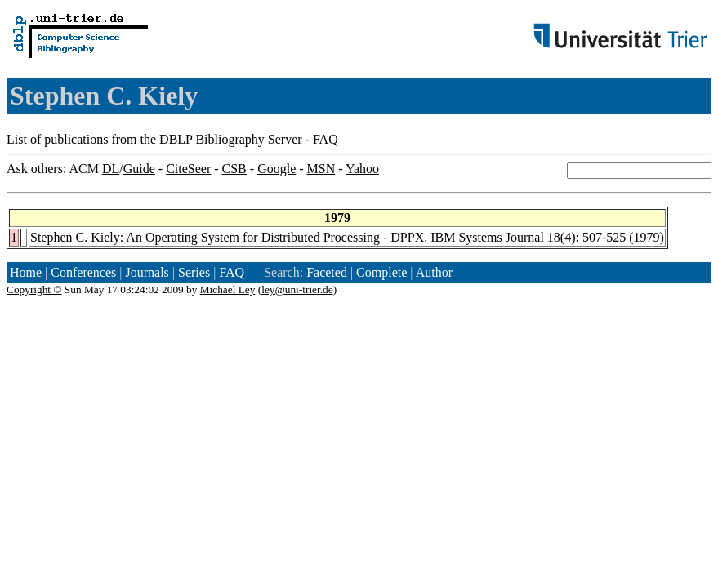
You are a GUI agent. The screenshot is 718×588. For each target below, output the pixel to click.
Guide (139, 169)
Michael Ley (228, 290)
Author (434, 272)
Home (26, 272)
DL (111, 169)
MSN (321, 169)
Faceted (327, 272)
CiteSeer (188, 169)
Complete (381, 272)
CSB (234, 169)
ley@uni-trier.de (297, 290)
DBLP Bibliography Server (231, 139)
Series (194, 272)
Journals (147, 272)
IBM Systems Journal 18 (495, 237)
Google (276, 169)
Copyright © (34, 290)
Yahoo (362, 169)
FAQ (326, 139)
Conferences (83, 272)
